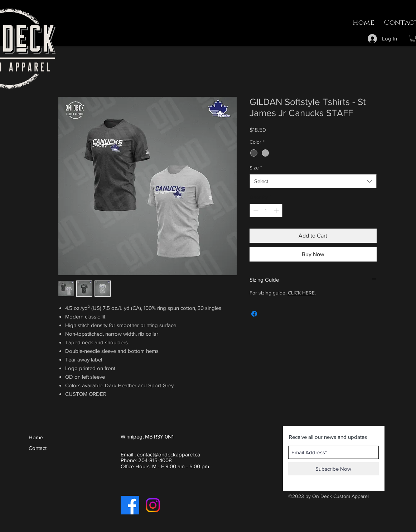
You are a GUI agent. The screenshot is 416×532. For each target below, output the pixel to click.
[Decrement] (255, 210)
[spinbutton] (266, 210)
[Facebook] (130, 505)
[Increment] (277, 210)
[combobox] (313, 181)
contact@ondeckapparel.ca (169, 454)
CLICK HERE (301, 293)
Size (256, 168)
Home (36, 437)
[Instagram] (153, 505)
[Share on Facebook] (254, 314)
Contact (38, 448)
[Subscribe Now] (333, 469)
